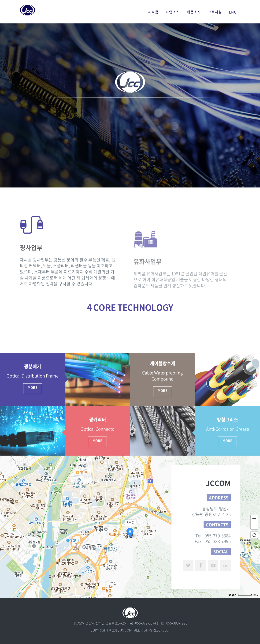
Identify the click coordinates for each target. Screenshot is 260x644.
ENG (233, 12)
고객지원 (215, 12)
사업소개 (173, 12)
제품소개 (194, 12)
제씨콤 (153, 12)
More (33, 449)
